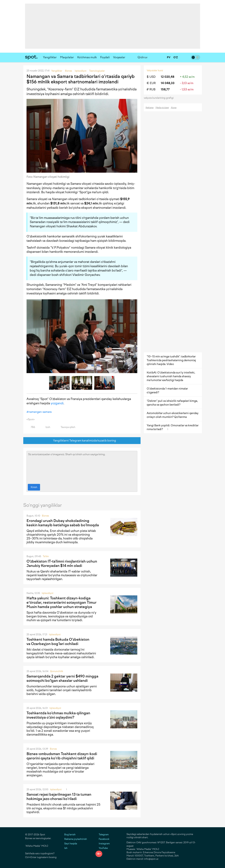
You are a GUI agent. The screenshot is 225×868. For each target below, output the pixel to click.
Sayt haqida (71, 844)
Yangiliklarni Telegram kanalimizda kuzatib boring (82, 441)
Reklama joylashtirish (76, 839)
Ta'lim (46, 556)
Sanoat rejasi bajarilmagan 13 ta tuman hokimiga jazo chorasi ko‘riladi (59, 797)
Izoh (46, 427)
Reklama (150, 108)
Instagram (103, 844)
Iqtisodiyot (48, 593)
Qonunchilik (57, 671)
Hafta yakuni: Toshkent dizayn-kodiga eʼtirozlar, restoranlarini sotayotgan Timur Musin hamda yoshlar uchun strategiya (62, 602)
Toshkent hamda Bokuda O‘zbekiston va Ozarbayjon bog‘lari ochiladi (58, 642)
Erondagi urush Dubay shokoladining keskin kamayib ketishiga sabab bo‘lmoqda (63, 523)
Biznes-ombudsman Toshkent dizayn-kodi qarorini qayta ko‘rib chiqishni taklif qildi (62, 756)
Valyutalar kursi (155, 70)
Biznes (45, 516)
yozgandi (57, 403)
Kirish (34, 487)
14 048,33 (168, 83)
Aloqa (174, 108)
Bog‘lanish (70, 835)
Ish (66, 848)
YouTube (102, 848)
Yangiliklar (50, 57)
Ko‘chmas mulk (87, 57)
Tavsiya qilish (66, 427)
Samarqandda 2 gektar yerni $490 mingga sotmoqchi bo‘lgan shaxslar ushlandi (62, 678)
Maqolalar (67, 57)
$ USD (151, 77)
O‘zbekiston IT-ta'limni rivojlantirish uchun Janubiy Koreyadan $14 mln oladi (62, 563)
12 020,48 (168, 77)
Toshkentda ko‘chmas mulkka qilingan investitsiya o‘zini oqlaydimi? (58, 715)
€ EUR (151, 83)
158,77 (165, 89)
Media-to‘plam (162, 108)
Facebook (102, 839)
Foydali (105, 57)
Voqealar (119, 57)
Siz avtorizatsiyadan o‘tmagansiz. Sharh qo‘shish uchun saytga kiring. (82, 467)
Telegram (102, 835)
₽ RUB (151, 89)
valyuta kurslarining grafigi (160, 98)
